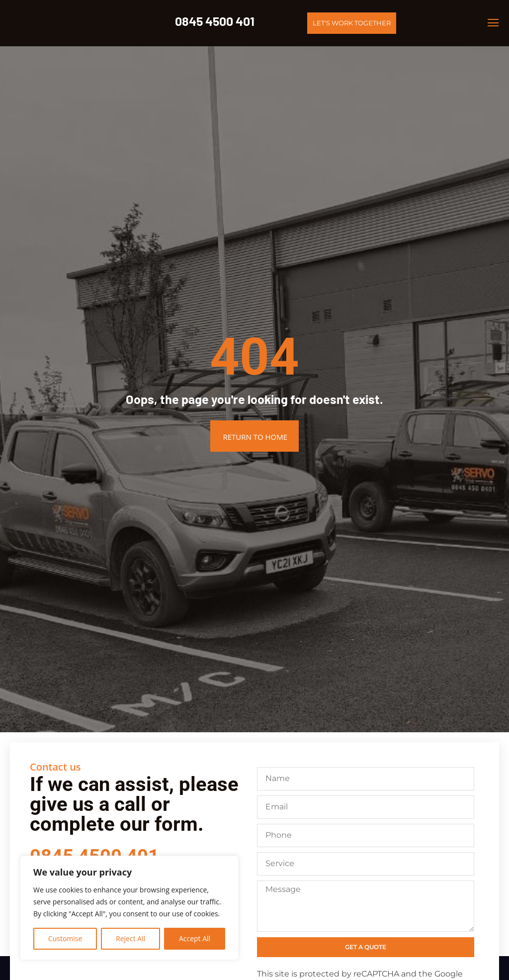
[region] (129, 908)
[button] (493, 23)
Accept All (195, 938)
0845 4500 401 (215, 21)
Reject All (130, 938)
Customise (65, 938)
